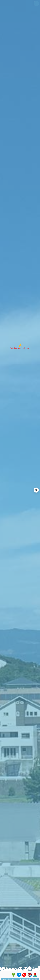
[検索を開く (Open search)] (36, 490)
